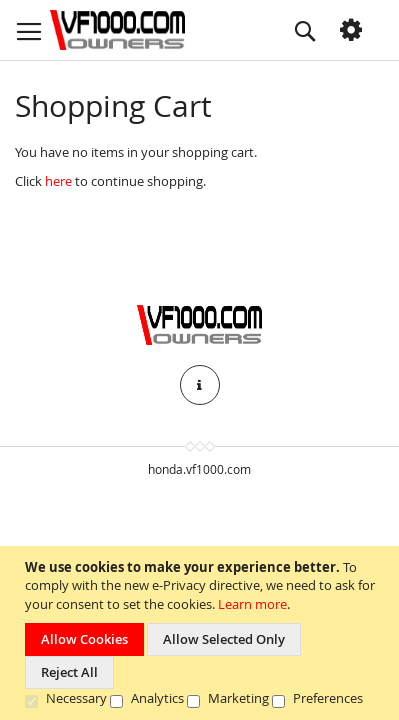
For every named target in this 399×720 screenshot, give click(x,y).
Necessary (76, 698)
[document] (202, 633)
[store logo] (117, 30)
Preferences (328, 698)
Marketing (238, 698)
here (58, 181)
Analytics (157, 698)
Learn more (252, 604)
